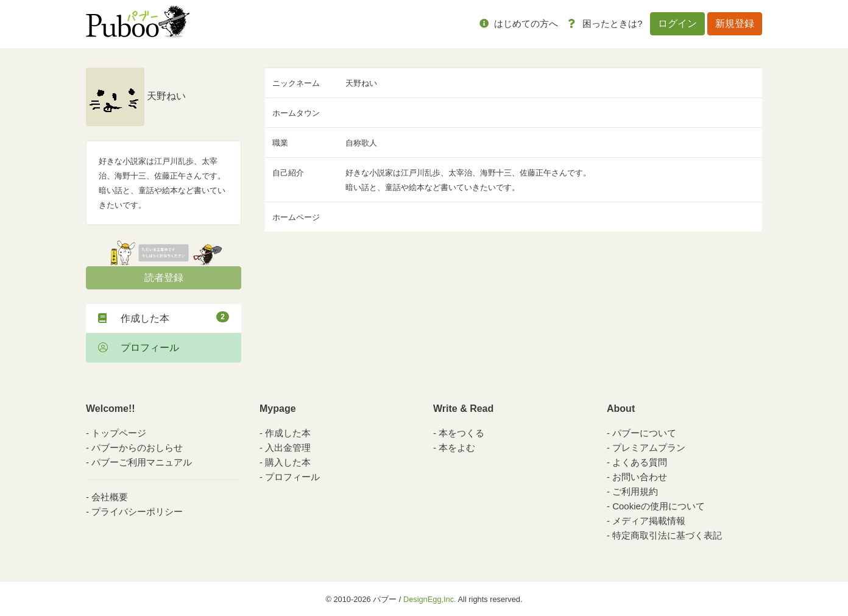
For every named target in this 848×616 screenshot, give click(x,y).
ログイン (677, 23)
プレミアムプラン (649, 448)
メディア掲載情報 (649, 521)
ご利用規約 (635, 491)
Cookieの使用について (659, 506)
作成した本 (164, 317)
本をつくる (461, 433)
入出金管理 (288, 448)
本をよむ (457, 448)
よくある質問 (640, 462)
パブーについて (644, 433)
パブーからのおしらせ (137, 448)
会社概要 (110, 497)
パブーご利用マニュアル (142, 462)
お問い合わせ (640, 477)
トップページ (119, 433)
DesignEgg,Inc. (430, 599)
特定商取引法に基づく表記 (667, 535)
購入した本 (288, 462)
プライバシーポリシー (137, 512)
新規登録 (735, 23)
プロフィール (139, 348)
